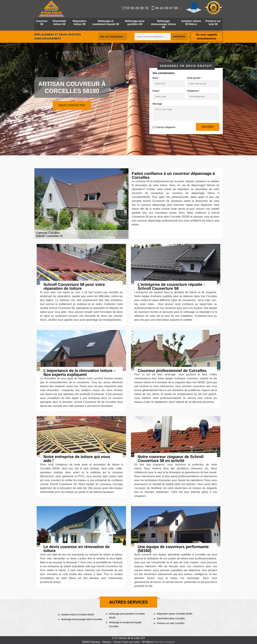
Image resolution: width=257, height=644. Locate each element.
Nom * (156, 78)
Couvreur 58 (42, 23)
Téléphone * (193, 91)
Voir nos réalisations (112, 37)
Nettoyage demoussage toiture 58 (163, 24)
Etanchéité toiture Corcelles (171, 618)
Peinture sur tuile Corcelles (171, 623)
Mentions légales (165, 642)
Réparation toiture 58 (80, 23)
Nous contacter (72, 105)
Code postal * (194, 78)
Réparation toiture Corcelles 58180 (175, 614)
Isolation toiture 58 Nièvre (191, 23)
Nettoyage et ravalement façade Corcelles (125, 624)
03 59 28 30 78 (135, 8)
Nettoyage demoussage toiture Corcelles (82, 619)
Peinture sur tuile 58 (213, 23)
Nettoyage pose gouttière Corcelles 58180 (127, 616)
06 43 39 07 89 (164, 8)
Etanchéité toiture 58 (59, 23)
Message (157, 104)
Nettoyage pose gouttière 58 (135, 23)
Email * (156, 91)
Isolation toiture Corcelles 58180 (78, 615)
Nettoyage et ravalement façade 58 (106, 23)
